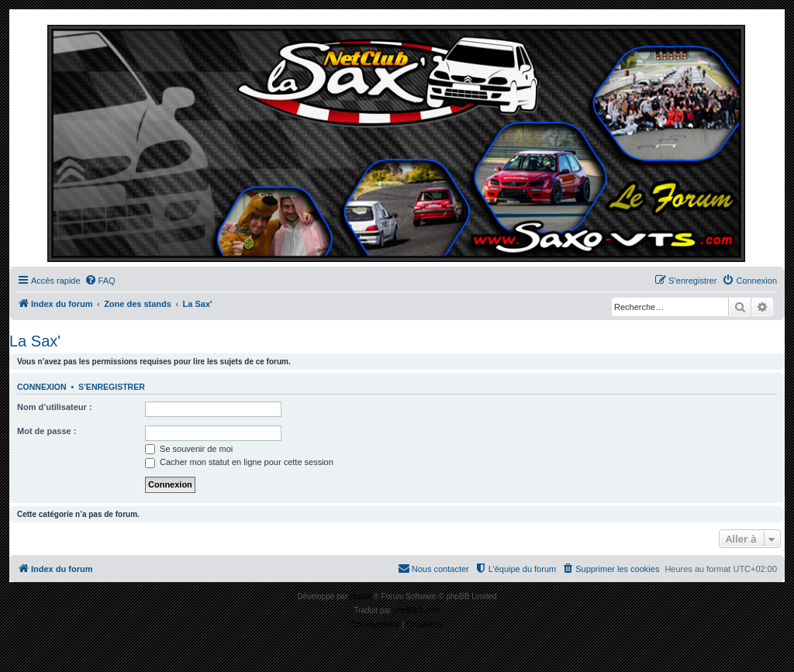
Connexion (42, 387)
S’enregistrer (112, 387)
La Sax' (35, 341)
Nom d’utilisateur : (55, 407)
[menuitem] (100, 281)
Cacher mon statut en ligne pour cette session (239, 462)
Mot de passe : (47, 431)
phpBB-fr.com (417, 610)
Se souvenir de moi (189, 449)
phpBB (361, 596)
